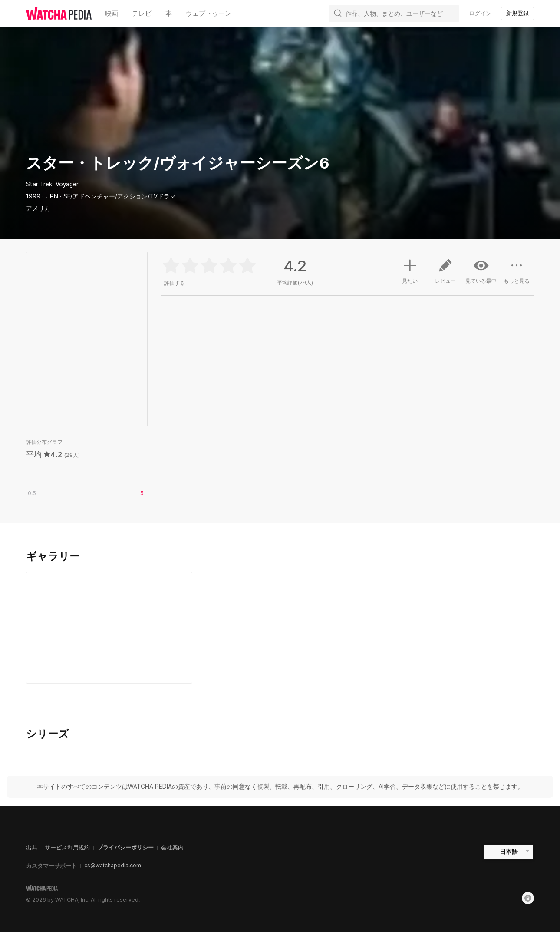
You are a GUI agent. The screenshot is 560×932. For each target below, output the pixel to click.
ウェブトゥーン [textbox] (209, 13)
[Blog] (528, 898)
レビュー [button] (445, 274)
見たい (410, 270)
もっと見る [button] (517, 274)
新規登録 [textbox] (517, 13)
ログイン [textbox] (480, 13)
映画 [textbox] (112, 13)
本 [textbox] (169, 13)
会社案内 (172, 848)
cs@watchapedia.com (113, 865)
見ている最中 (481, 271)
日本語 (509, 852)
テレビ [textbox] (142, 13)
